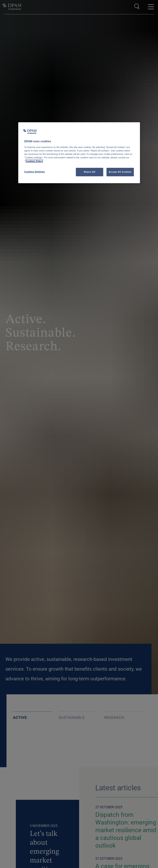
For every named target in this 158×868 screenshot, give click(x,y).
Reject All (90, 172)
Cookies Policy (34, 161)
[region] (79, 153)
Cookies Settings (35, 172)
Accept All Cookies (120, 172)
